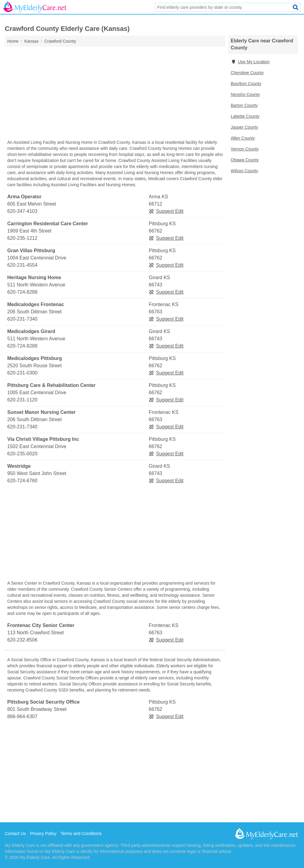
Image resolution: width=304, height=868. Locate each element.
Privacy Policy (43, 833)
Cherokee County (247, 73)
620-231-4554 (22, 265)
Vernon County (245, 149)
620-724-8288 (22, 292)
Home (13, 41)
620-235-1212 (22, 238)
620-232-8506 (22, 640)
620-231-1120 (22, 400)
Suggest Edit (166, 211)
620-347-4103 (22, 211)
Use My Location (250, 62)
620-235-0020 (22, 454)
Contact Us (15, 833)
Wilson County (244, 171)
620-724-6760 (22, 481)
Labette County (245, 116)
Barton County (244, 105)
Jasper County (244, 127)
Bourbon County (246, 84)
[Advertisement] (115, 94)
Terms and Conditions (81, 833)
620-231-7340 (22, 319)
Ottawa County (245, 160)
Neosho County (245, 94)
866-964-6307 (22, 716)
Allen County (243, 138)
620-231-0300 (22, 373)
